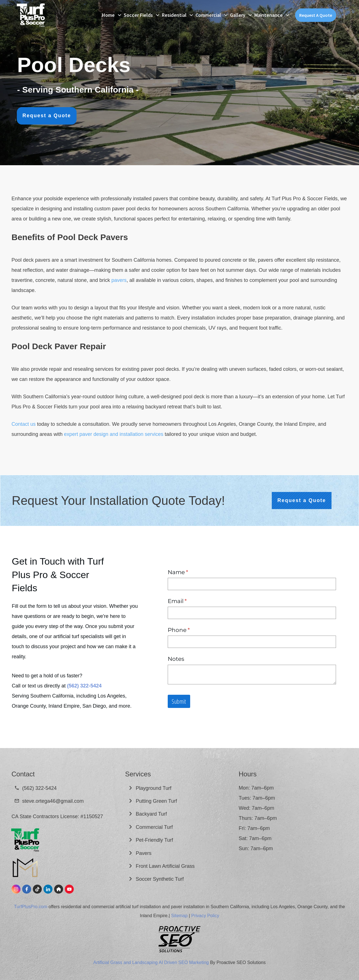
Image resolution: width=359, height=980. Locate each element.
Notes (176, 659)
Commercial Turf (155, 827)
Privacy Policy (205, 916)
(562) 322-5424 (39, 788)
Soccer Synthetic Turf (160, 879)
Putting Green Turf (157, 801)
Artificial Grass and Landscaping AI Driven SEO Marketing (151, 962)
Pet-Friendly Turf (154, 840)
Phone (191, 630)
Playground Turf (154, 788)
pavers (119, 280)
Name (190, 572)
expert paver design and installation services (114, 434)
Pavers (144, 853)
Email (190, 601)
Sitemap (179, 916)
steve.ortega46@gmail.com (53, 801)
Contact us (24, 424)
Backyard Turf (152, 814)
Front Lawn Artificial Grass (166, 866)
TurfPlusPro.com (31, 907)
